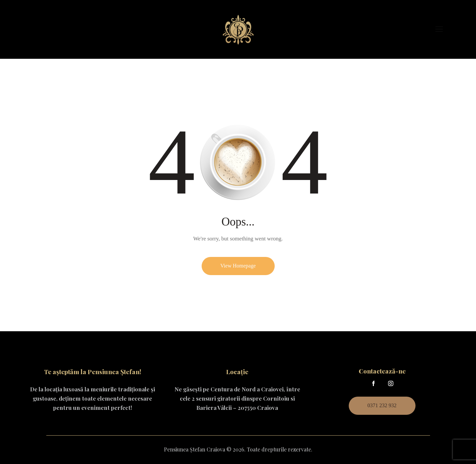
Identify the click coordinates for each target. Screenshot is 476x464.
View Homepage (238, 266)
